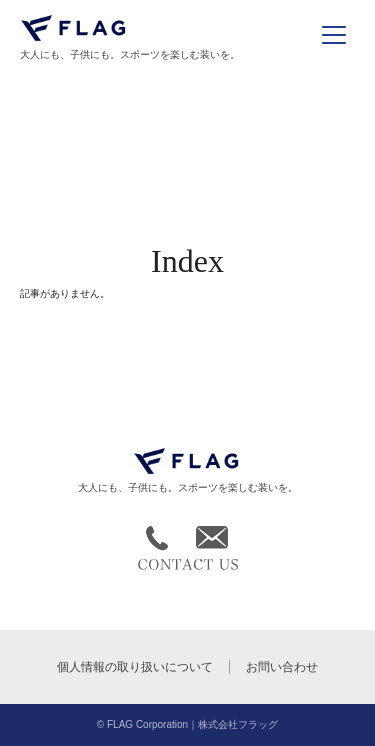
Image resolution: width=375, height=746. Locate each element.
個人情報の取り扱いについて (135, 667)
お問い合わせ (282, 667)
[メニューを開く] (334, 35)
